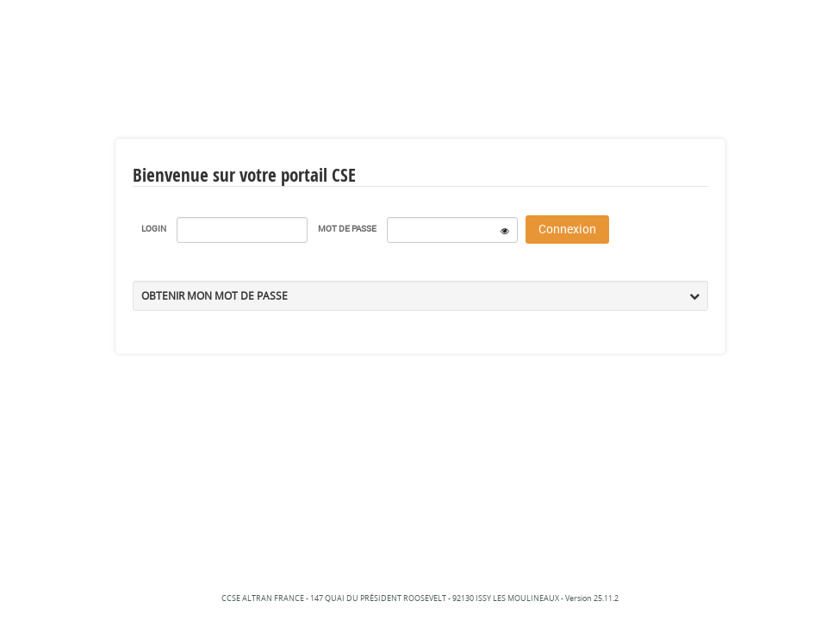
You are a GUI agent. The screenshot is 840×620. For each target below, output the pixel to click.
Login (154, 228)
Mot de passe (347, 228)
